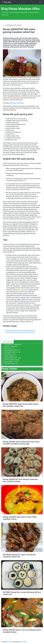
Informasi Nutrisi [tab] (7, 342)
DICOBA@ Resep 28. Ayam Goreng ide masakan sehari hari (19, 556)
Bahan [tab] (17, 342)
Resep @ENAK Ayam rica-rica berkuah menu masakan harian (22, 631)
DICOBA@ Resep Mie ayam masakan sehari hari (21, 330)
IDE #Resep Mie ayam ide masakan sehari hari (20, 332)
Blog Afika (6, 2)
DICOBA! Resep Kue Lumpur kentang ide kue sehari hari (22, 593)
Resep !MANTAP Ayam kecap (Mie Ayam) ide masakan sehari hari (21, 405)
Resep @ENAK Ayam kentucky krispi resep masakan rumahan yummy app (21, 443)
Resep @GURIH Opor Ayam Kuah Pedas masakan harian (20, 518)
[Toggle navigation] (40, 2)
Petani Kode (23, 642)
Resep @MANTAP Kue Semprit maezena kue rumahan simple (20, 480)
